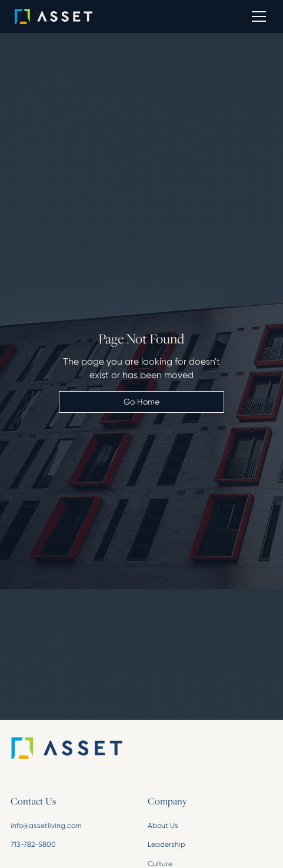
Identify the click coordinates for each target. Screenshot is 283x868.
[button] (257, 16)
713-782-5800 (33, 844)
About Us (163, 826)
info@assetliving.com (46, 826)
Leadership (167, 844)
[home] (70, 16)
